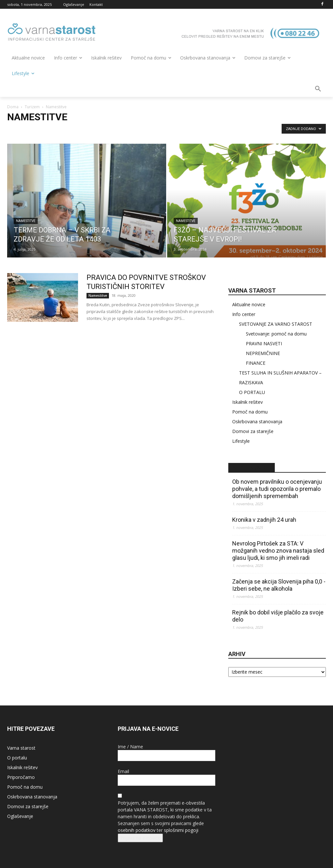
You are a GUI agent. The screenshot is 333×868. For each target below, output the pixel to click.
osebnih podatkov (137, 830)
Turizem (32, 107)
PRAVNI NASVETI (264, 343)
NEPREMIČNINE (263, 353)
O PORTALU (252, 392)
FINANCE (256, 363)
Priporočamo (21, 777)
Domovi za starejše (253, 431)
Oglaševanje (20, 816)
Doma (13, 107)
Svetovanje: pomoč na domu (276, 334)
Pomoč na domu (250, 412)
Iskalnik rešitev (247, 402)
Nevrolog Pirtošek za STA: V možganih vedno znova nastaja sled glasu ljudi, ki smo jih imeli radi (278, 551)
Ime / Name (130, 747)
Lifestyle (241, 441)
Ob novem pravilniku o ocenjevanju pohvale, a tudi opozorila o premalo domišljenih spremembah (277, 489)
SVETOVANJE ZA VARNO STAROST (276, 324)
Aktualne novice (249, 304)
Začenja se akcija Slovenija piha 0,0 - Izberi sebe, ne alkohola (279, 585)
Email (123, 771)
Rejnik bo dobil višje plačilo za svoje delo (278, 616)
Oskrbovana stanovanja (257, 421)
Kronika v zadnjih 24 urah (264, 520)
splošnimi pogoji (181, 830)
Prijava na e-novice (140, 838)
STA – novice (252, 468)
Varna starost (21, 748)
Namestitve (26, 221)
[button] (318, 89)
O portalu (17, 758)
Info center (244, 314)
